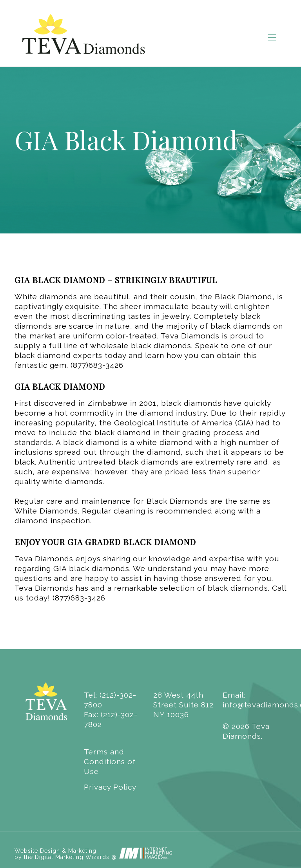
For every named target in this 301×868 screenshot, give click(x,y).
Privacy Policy (110, 787)
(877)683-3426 (97, 365)
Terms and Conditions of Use (110, 761)
